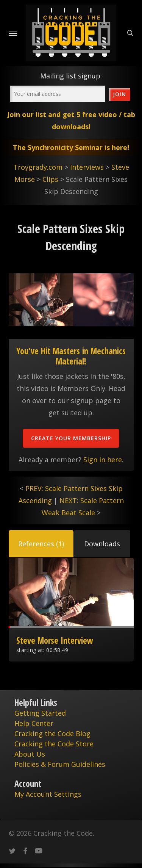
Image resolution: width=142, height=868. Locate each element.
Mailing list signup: (71, 76)
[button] (41, 544)
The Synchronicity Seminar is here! (71, 147)
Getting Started (40, 713)
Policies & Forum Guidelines (60, 764)
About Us (30, 754)
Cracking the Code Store (54, 744)
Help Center (34, 723)
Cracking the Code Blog (52, 733)
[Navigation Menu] (13, 33)
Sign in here (103, 460)
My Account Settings (48, 794)
